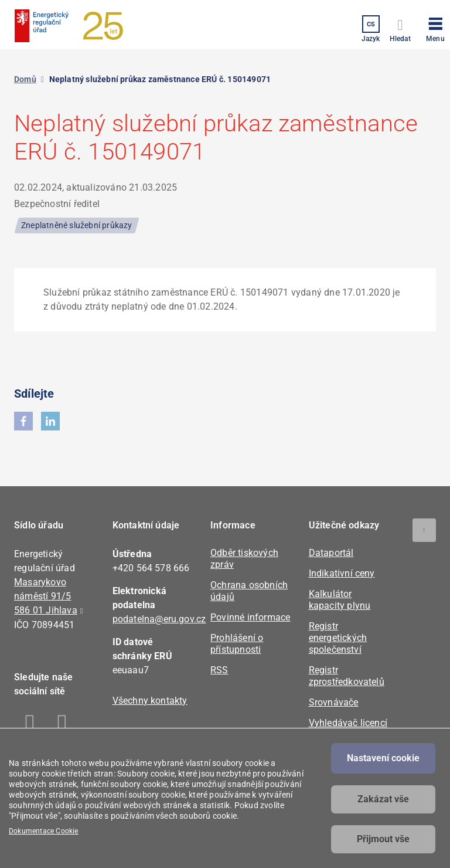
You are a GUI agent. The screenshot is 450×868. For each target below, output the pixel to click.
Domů (25, 79)
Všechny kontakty (150, 701)
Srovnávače (334, 702)
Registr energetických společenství (338, 638)
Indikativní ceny (342, 573)
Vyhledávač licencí (348, 723)
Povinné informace (250, 617)
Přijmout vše (383, 839)
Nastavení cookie (383, 758)
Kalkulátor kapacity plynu (340, 600)
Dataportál (331, 553)
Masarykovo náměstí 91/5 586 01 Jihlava (46, 596)
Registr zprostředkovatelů (347, 676)
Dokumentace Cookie (44, 831)
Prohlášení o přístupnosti (237, 644)
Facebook (30, 725)
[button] (435, 28)
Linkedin (62, 725)
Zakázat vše (383, 799)
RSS (219, 670)
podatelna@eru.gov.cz (159, 619)
